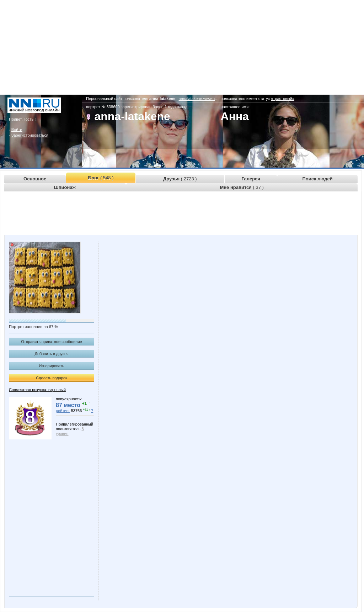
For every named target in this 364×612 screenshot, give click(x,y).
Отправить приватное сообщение (51, 342)
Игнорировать (52, 366)
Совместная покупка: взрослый (37, 390)
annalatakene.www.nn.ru (200, 99)
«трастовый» (283, 99)
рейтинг (63, 411)
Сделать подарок (52, 378)
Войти (17, 130)
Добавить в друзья (51, 354)
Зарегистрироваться (30, 135)
